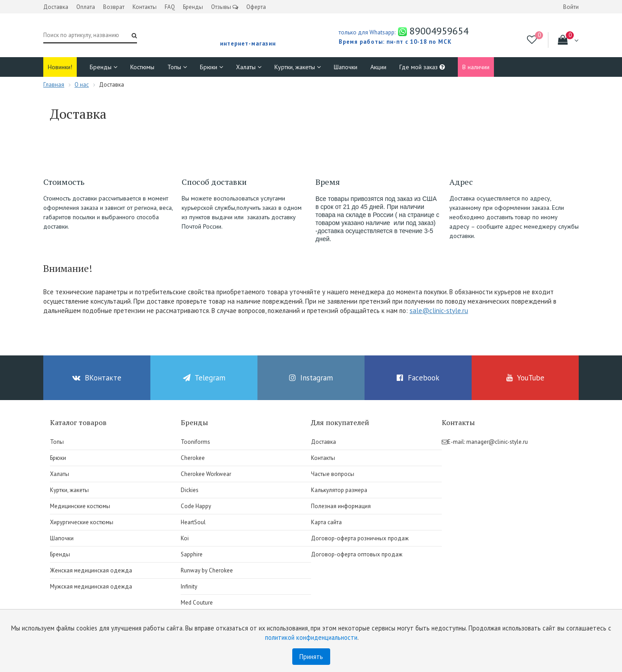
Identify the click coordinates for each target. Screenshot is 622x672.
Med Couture (197, 603)
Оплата (86, 7)
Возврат (114, 7)
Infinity (189, 586)
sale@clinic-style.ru (439, 311)
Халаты (249, 67)
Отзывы (225, 7)
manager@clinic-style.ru (497, 442)
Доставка (56, 7)
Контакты (145, 7)
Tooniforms (195, 442)
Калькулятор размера (339, 490)
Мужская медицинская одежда (91, 586)
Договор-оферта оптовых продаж (357, 554)
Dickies (190, 490)
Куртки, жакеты (298, 67)
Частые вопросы (333, 474)
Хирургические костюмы (82, 522)
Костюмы (142, 67)
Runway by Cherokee (207, 570)
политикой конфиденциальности (311, 637)
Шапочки (346, 67)
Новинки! (60, 67)
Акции (378, 67)
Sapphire (192, 554)
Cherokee (193, 458)
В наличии (476, 67)
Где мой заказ (422, 67)
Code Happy (196, 506)
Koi (185, 538)
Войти (571, 7)
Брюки (211, 67)
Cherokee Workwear (206, 474)
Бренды (193, 7)
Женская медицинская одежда (91, 570)
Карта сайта (326, 522)
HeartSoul (193, 522)
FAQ (170, 7)
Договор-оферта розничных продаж (360, 538)
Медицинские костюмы (80, 506)
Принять (311, 657)
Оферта (256, 7)
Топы (177, 67)
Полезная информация (341, 506)
